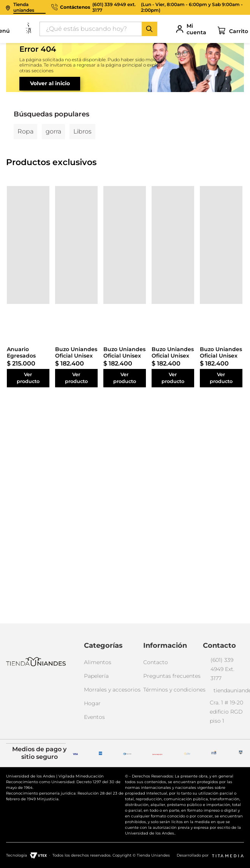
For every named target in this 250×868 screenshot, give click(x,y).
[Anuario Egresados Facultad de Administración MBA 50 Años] (28, 245)
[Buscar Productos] (149, 29)
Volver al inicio (50, 83)
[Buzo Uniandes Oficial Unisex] (76, 245)
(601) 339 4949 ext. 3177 (114, 7)
